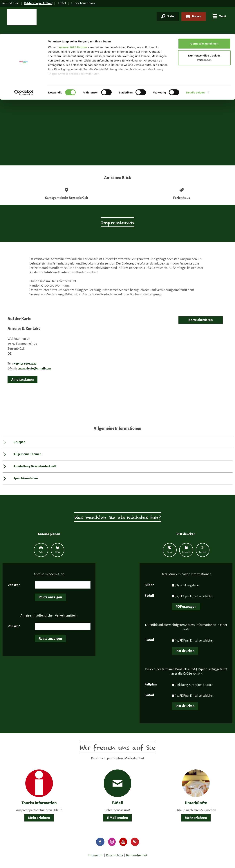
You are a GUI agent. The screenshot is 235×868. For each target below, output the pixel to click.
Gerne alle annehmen (204, 10)
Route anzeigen (50, 597)
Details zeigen (195, 59)
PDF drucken (185, 651)
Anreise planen (22, 380)
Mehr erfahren (39, 818)
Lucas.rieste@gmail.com (34, 368)
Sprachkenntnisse (26, 478)
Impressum (95, 855)
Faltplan (151, 684)
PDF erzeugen (186, 607)
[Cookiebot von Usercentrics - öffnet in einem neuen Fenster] (24, 59)
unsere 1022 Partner (73, 13)
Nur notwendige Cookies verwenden (204, 24)
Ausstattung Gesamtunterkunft (35, 466)
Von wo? (14, 585)
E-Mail (149, 596)
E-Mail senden (117, 818)
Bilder (149, 585)
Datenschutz (115, 855)
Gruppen (19, 442)
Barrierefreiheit (137, 855)
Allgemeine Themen (28, 454)
